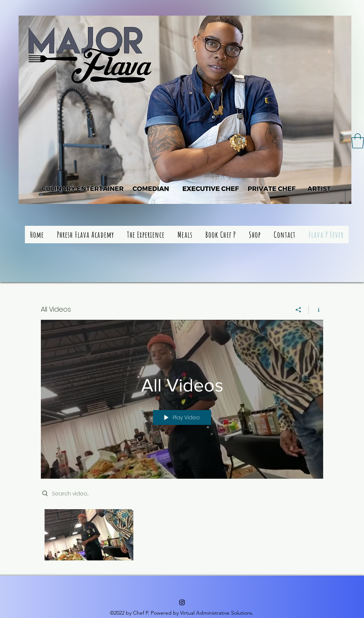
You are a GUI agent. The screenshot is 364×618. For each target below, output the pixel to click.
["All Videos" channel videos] (182, 537)
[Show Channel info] (316, 310)
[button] (358, 141)
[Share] (298, 310)
